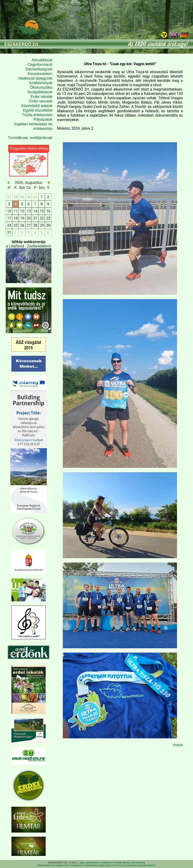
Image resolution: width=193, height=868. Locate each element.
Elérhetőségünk (39, 69)
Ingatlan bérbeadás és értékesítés (33, 126)
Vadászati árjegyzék (35, 78)
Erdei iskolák (41, 97)
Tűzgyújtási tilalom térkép (29, 148)
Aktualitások (42, 60)
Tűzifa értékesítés (37, 115)
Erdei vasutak (41, 101)
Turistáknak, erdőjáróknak (30, 138)
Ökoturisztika (41, 87)
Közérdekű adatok (37, 106)
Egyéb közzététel (38, 110)
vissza (178, 745)
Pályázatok (43, 119)
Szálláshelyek (41, 83)
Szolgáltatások (40, 92)
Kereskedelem (40, 74)
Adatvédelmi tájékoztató (98, 865)
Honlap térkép (122, 863)
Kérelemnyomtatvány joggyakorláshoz (134, 865)
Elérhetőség (138, 863)
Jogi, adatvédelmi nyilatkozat (96, 863)
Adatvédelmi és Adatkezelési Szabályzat (60, 865)
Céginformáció (40, 65)
